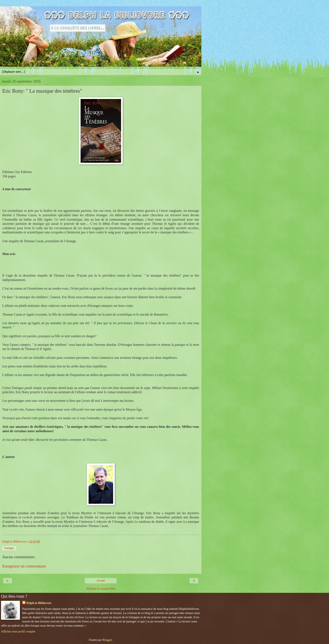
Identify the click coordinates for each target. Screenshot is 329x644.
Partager (9, 548)
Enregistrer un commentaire (24, 566)
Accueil (101, 581)
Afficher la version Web (101, 589)
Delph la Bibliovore (39, 603)
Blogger (107, 640)
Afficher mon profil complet (18, 631)
